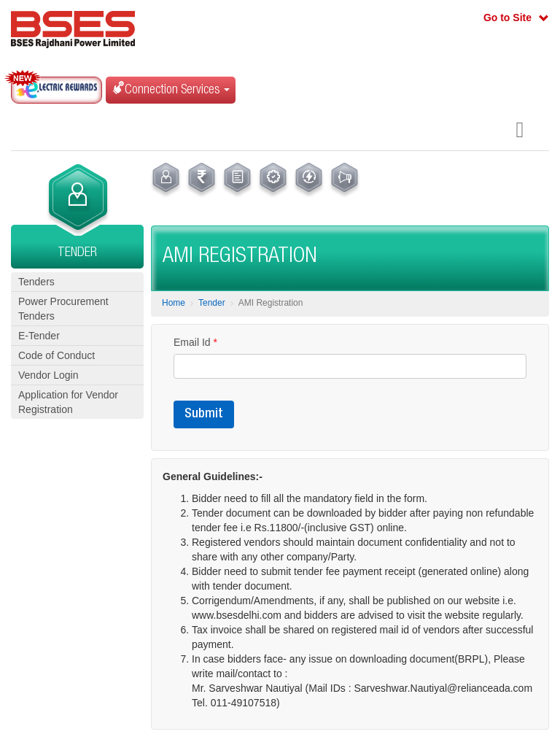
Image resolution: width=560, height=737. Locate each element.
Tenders (36, 282)
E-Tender (39, 336)
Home (174, 303)
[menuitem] (166, 180)
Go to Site (507, 18)
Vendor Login (48, 375)
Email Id (195, 342)
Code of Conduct (57, 355)
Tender (212, 303)
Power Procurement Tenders (63, 309)
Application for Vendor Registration (68, 402)
